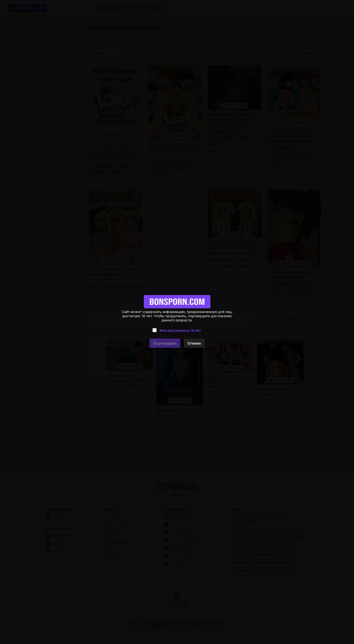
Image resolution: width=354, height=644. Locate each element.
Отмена (194, 343)
